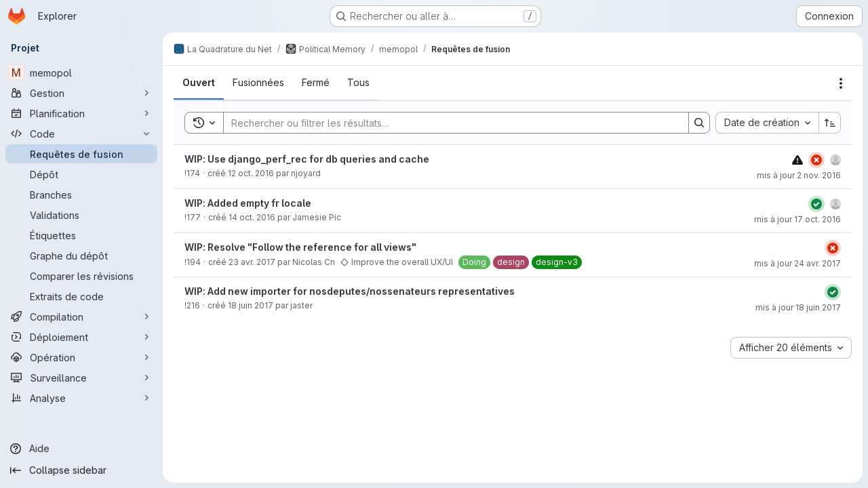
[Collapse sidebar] (81, 470)
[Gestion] (81, 93)
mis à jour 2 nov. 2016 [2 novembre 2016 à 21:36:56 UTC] (799, 175)
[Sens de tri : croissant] (830, 123)
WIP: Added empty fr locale (248, 203)
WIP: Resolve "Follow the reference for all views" (300, 247)
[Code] (81, 134)
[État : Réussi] (816, 204)
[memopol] (81, 73)
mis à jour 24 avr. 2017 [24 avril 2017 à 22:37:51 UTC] (797, 263)
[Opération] (81, 357)
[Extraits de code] (81, 296)
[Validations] (81, 215)
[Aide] (81, 449)
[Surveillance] (81, 378)
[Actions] (841, 83)
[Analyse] (81, 398)
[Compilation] (81, 317)
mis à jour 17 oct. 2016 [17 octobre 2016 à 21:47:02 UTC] (797, 219)
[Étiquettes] (81, 235)
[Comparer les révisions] (81, 276)
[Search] (449, 123)
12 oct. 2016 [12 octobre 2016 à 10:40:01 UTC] (251, 173)
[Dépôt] (81, 174)
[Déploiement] (81, 337)
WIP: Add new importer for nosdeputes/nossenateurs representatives (350, 291)
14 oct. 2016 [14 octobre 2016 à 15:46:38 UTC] (252, 217)
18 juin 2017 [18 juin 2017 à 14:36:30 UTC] (251, 305)
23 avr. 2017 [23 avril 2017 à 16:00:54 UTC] (252, 262)
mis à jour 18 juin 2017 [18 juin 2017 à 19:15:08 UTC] (798, 307)
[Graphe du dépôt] (81, 256)
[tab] (199, 83)
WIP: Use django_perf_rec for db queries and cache (307, 159)
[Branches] (81, 195)
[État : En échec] (816, 160)
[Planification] (81, 113)
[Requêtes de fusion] (81, 154)
